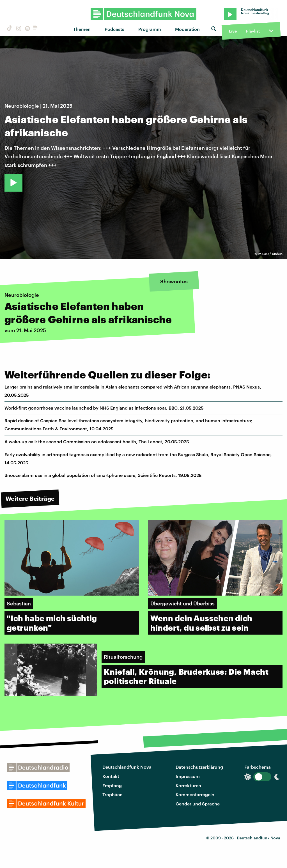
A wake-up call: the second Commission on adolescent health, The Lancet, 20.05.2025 (97, 441)
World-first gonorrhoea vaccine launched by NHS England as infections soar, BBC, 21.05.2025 (104, 408)
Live (233, 31)
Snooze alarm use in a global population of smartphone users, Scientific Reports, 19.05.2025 (103, 475)
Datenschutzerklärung (199, 767)
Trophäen (112, 794)
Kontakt (111, 776)
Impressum (188, 776)
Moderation (187, 29)
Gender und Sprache (198, 804)
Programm (150, 29)
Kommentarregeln (195, 794)
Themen (82, 29)
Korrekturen (188, 785)
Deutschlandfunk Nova (127, 767)
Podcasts (114, 29)
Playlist (253, 31)
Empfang (112, 785)
